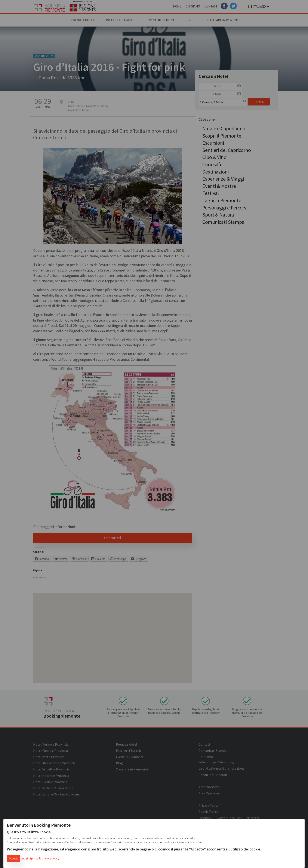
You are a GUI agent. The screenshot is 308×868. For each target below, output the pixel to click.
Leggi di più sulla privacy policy (40, 858)
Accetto (14, 858)
